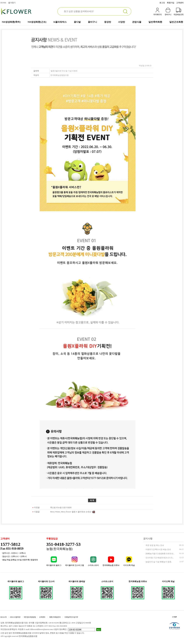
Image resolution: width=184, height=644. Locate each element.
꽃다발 (77, 22)
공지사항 (148, 539)
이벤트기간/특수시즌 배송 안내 (158, 549)
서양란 (122, 22)
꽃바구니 (92, 22)
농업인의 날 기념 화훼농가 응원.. (159, 562)
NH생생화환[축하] (11, 22)
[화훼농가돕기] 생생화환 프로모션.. (160, 554)
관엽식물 (137, 22)
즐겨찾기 (12, 3)
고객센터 (180, 3)
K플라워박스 (60, 22)
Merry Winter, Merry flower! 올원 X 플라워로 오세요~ (71, 512)
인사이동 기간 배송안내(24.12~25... (159, 558)
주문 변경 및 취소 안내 (154, 545)
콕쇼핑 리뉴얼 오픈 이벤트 (61, 508)
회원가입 (171, 3)
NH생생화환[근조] (37, 22)
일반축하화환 (155, 22)
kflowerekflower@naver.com (42, 629)
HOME (3, 3)
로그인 (162, 3)
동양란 (108, 22)
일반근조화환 (176, 22)
